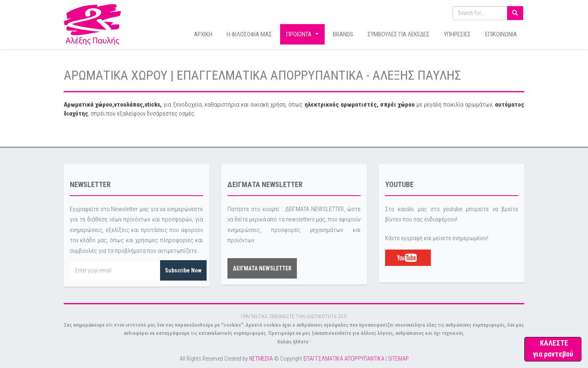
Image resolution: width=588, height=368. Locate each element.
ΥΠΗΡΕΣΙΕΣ (457, 34)
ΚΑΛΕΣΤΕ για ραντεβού (553, 348)
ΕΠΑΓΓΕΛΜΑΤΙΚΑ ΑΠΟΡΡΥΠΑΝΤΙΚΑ (344, 359)
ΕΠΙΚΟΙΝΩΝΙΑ (501, 34)
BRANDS (343, 34)
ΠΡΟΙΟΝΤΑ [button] (303, 37)
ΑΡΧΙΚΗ (203, 34)
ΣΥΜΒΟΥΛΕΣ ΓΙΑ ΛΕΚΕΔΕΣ (399, 34)
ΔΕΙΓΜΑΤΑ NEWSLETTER (262, 268)
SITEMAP (398, 359)
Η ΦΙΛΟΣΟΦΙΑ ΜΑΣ (249, 34)
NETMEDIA (261, 359)
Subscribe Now (183, 270)
